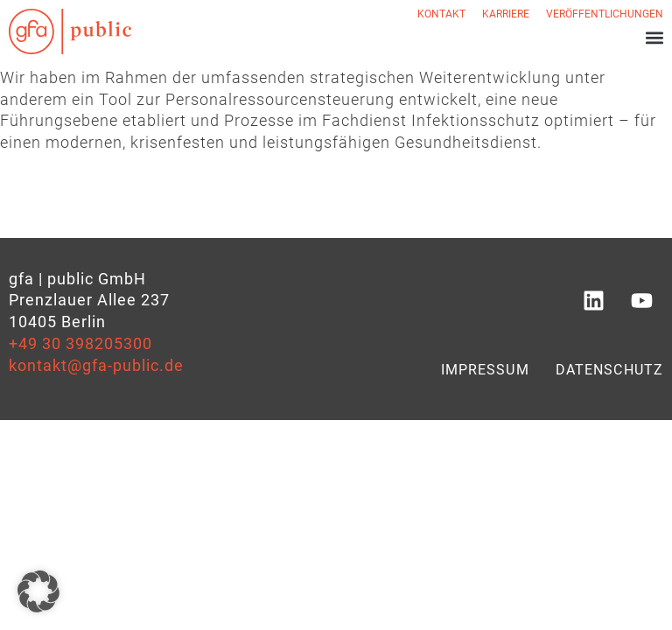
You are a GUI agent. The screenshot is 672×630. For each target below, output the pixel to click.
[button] (654, 37)
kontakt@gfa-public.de (96, 366)
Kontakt (441, 14)
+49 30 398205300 (80, 344)
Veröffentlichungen (605, 14)
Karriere (506, 14)
